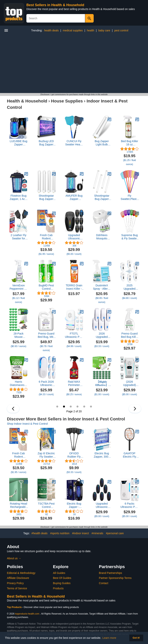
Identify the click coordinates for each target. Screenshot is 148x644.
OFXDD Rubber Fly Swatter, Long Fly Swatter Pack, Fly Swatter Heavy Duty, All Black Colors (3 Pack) (74, 455)
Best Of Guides (62, 578)
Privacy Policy (15, 583)
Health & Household (27, 101)
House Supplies (67, 101)
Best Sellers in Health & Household (55, 5)
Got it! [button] (136, 638)
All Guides (59, 573)
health (91, 30)
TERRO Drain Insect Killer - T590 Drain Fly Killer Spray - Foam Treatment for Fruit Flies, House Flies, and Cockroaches (74, 287)
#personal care (115, 533)
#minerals (97, 533)
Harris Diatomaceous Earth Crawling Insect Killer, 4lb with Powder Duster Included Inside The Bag (18, 383)
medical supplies (73, 30)
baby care (104, 30)
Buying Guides (62, 583)
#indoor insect (80, 533)
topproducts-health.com (27, 614)
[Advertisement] (74, 64)
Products (58, 588)
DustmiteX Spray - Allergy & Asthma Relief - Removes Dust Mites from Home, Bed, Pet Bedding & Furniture (102, 287)
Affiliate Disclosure (18, 578)
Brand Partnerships (110, 573)
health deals (51, 30)
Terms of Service (17, 588)
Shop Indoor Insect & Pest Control (27, 424)
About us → (14, 558)
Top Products (15, 607)
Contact (103, 583)
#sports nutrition (60, 533)
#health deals (39, 533)
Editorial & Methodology (21, 573)
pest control (121, 30)
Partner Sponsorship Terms (115, 578)
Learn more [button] (109, 638)
